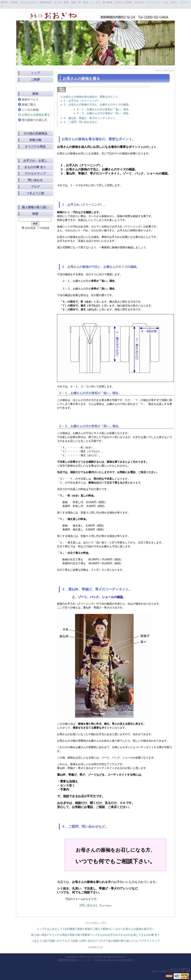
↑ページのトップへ (96, 923)
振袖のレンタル (112, 929)
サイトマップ (152, 941)
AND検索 (29, 228)
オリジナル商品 (35, 146)
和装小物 (35, 140)
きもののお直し (129, 935)
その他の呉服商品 (35, 133)
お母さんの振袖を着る (36, 115)
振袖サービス (30, 99)
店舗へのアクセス (60, 941)
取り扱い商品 (39, 935)
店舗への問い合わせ (84, 941)
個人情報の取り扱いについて (125, 941)
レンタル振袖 (30, 110)
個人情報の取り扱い (35, 207)
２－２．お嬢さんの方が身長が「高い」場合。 (104, 113)
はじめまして (55, 929)
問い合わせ (88, 905)
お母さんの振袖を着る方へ (139, 929)
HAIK (183, 969)
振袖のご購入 (93, 929)
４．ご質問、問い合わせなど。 (82, 122)
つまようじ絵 (35, 193)
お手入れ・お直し (35, 161)
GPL (183, 971)
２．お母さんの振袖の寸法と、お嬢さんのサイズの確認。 (97, 105)
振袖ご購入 (29, 104)
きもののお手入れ (108, 935)
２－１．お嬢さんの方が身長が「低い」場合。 (104, 109)
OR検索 (43, 228)
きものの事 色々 (35, 167)
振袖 (35, 94)
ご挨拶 (35, 79)
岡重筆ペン (89, 935)
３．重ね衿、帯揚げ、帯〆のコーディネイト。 (91, 118)
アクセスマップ (35, 174)
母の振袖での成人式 (34, 120)
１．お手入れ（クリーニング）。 (83, 101)
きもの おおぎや (94, 957)
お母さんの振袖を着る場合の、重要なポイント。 (92, 97)
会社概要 (70, 929)
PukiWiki (163, 971)
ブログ (35, 187)
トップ (35, 73)
